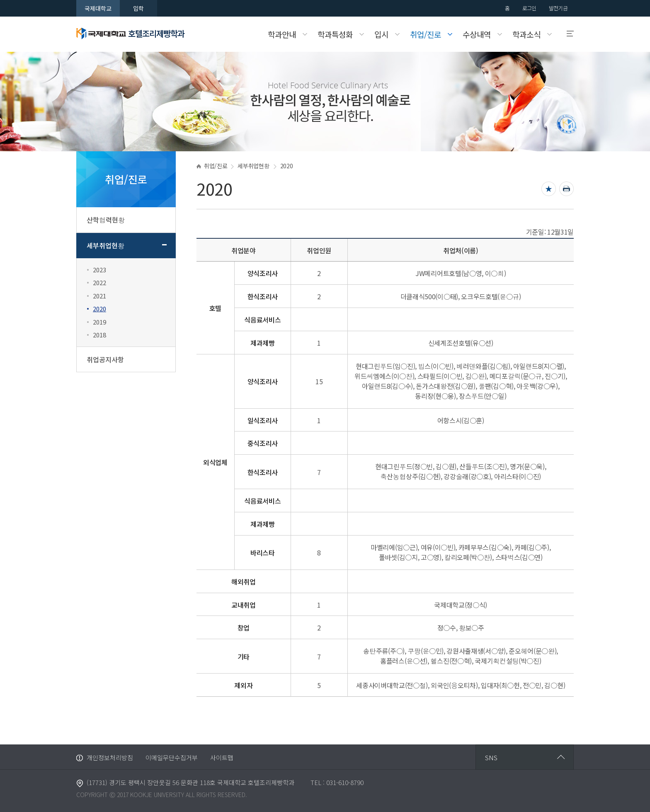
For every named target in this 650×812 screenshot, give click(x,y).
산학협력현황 (106, 220)
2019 (99, 322)
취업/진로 (216, 166)
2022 (99, 282)
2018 (99, 335)
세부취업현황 (106, 245)
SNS (491, 757)
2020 (99, 309)
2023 (99, 270)
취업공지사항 (105, 359)
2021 (99, 296)
